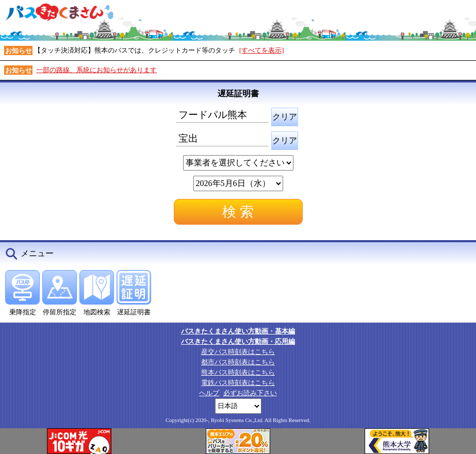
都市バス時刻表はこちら (238, 362)
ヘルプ (209, 393)
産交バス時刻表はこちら (238, 352)
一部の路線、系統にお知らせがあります (96, 70)
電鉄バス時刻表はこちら (238, 383)
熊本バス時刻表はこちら (238, 372)
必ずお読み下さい (250, 393)
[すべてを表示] (262, 50)
